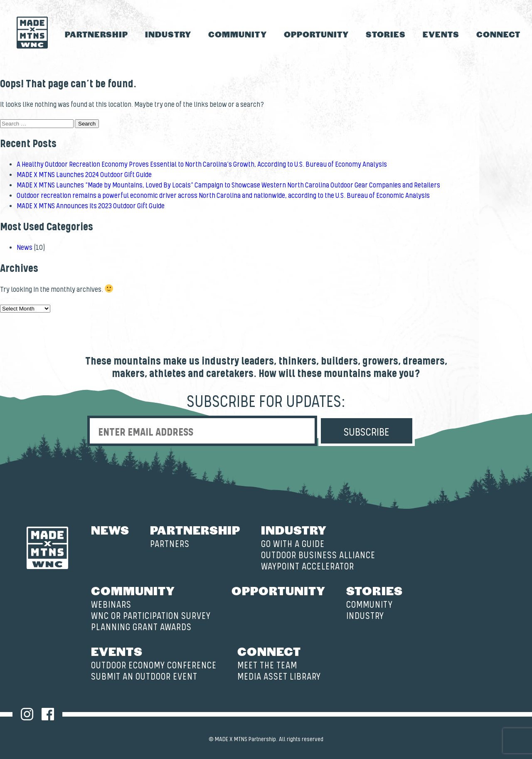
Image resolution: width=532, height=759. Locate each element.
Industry (168, 34)
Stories (386, 34)
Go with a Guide (293, 544)
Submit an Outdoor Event (144, 677)
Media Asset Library (279, 677)
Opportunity (316, 34)
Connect (498, 34)
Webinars (111, 605)
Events (441, 34)
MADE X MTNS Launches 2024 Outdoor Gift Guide (84, 175)
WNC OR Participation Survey (151, 616)
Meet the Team (267, 666)
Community (237, 34)
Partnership (96, 34)
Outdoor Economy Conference (154, 666)
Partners (170, 544)
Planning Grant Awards (141, 627)
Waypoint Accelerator (308, 567)
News (25, 248)
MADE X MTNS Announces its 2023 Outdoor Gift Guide (91, 206)
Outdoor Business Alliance (318, 556)
